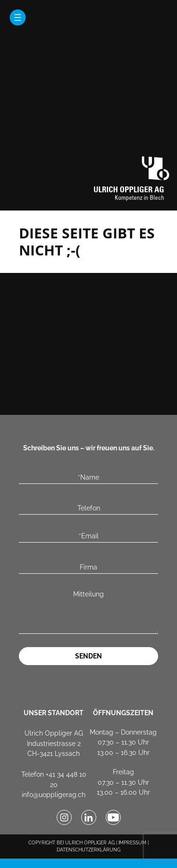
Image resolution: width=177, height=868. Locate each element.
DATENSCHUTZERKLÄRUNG (88, 850)
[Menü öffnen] (17, 18)
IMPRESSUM (132, 843)
